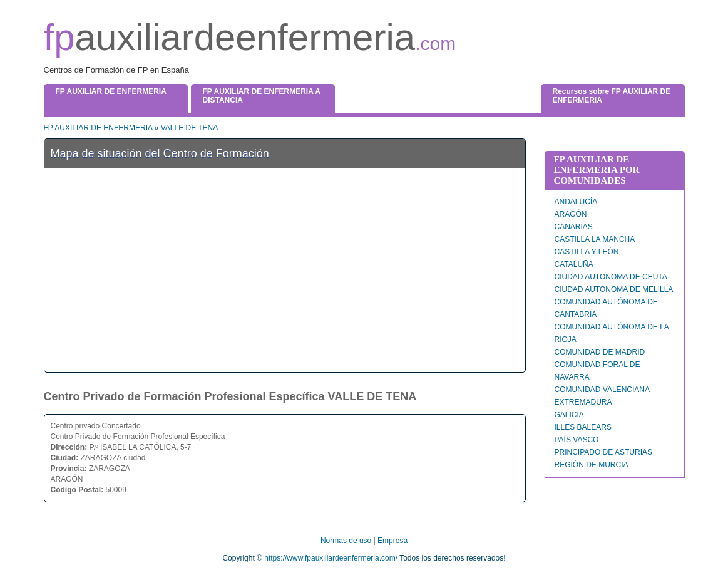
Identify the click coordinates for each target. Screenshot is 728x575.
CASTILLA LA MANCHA (595, 239)
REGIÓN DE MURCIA (592, 465)
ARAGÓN (571, 214)
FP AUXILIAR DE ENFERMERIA (98, 128)
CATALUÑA (574, 264)
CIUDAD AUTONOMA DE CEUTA (611, 277)
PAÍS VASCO (577, 440)
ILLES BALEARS (583, 427)
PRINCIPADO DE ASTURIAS (603, 452)
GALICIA (569, 415)
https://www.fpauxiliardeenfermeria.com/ (331, 558)
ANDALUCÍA (576, 202)
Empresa (392, 541)
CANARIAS (574, 227)
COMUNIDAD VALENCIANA (602, 390)
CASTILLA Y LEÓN (587, 252)
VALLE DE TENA (190, 128)
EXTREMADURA (583, 402)
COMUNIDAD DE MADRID (600, 352)
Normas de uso (346, 541)
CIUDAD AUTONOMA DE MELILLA (614, 289)
